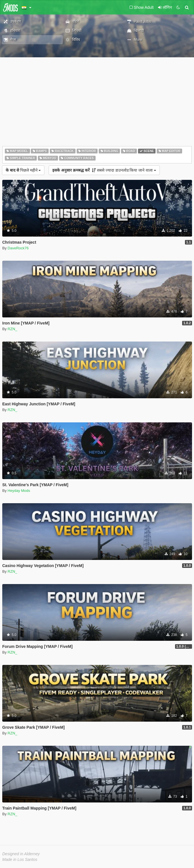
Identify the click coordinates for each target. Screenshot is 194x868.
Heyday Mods (19, 491)
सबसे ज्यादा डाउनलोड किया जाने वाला (104, 170)
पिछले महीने (23, 170)
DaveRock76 (18, 248)
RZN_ (12, 329)
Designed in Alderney (21, 854)
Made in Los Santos (20, 859)
